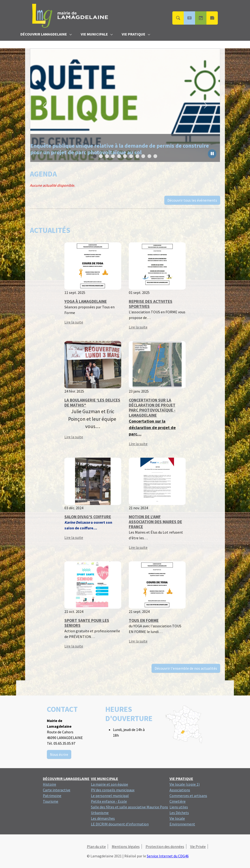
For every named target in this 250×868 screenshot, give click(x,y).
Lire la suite (74, 322)
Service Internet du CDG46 (168, 856)
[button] (45, 105)
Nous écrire (59, 754)
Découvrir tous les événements (192, 200)
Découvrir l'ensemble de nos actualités (186, 668)
